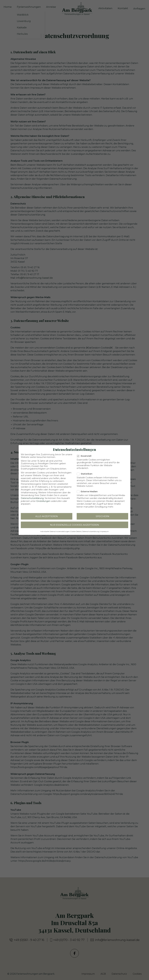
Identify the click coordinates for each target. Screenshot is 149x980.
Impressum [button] (104, 530)
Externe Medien (88, 490)
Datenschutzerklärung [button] (91, 530)
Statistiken (86, 472)
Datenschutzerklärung (32, 496)
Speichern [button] (103, 515)
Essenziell (85, 454)
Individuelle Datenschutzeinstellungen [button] (55, 530)
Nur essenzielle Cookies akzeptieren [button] (74, 523)
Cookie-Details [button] (76, 530)
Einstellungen (43, 499)
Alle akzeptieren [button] (47, 515)
